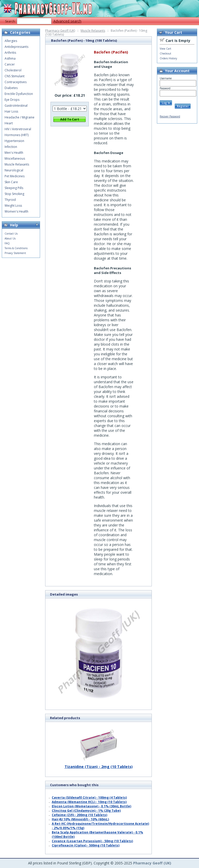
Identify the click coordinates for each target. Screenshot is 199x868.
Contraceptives (16, 82)
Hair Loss (11, 111)
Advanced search (67, 21)
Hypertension (14, 141)
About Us (10, 238)
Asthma (10, 58)
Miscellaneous (15, 158)
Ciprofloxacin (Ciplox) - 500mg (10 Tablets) (86, 845)
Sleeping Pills (14, 188)
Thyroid (10, 200)
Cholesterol (13, 70)
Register (183, 106)
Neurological (14, 170)
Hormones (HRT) (17, 135)
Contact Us (11, 234)
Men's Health (14, 153)
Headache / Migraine (20, 117)
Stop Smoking (14, 194)
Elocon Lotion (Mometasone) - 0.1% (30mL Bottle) (91, 806)
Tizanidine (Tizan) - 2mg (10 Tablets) (99, 765)
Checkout (165, 53)
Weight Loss (13, 206)
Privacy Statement (15, 253)
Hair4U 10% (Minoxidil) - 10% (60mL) (80, 819)
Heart (9, 123)
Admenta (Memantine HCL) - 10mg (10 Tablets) (89, 802)
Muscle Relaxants (93, 31)
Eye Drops (12, 100)
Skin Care (11, 182)
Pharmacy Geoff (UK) (60, 31)
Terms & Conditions (16, 248)
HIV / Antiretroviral (18, 129)
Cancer (10, 64)
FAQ (7, 243)
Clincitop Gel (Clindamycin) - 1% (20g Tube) (86, 811)
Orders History (168, 58)
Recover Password (170, 116)
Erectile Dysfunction (19, 94)
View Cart (165, 49)
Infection (11, 147)
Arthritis (10, 53)
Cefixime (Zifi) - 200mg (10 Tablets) (79, 815)
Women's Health (16, 211)
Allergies (11, 41)
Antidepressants (16, 47)
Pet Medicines (15, 176)
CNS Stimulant (15, 76)
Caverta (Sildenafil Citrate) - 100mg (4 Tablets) (89, 798)
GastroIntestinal (16, 106)
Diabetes (11, 88)
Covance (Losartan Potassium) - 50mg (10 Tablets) (92, 841)
